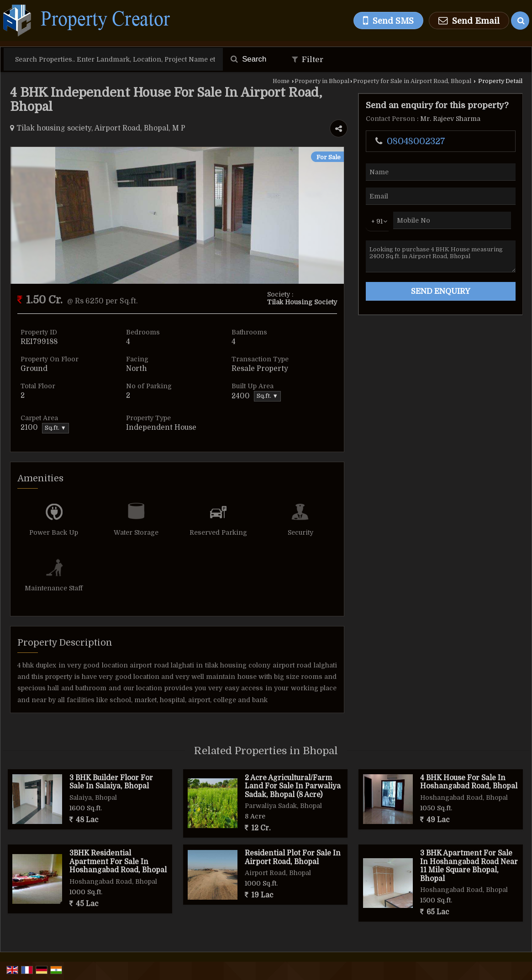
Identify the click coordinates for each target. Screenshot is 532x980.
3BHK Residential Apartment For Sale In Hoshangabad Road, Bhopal (118, 862)
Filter (308, 60)
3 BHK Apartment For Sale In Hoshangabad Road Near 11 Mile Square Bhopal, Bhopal (469, 866)
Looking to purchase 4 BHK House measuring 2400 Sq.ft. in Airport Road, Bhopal (441, 256)
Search (249, 59)
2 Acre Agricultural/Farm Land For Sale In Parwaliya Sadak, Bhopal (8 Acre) (293, 786)
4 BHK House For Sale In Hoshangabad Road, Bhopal (469, 782)
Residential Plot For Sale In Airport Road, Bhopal (293, 857)
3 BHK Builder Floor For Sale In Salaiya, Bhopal (111, 782)
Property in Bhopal (322, 81)
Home (281, 81)
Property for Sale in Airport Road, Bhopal (412, 81)
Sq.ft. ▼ (267, 396)
